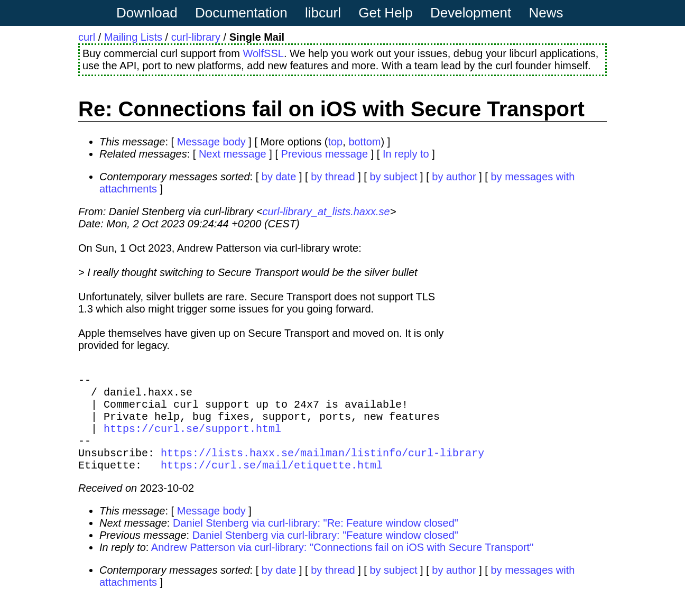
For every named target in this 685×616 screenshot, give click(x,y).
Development (471, 13)
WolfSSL (263, 53)
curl (87, 37)
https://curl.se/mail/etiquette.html (272, 481)
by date (279, 177)
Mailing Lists (133, 37)
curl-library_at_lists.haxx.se (326, 212)
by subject (393, 177)
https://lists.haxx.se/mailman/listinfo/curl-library (322, 467)
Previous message (325, 154)
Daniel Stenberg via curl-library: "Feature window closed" (325, 552)
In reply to (406, 154)
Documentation (241, 13)
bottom (364, 142)
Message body (211, 142)
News (546, 13)
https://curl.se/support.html (192, 439)
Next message (233, 154)
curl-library (196, 37)
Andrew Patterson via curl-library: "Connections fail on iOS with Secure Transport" (342, 564)
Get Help (386, 13)
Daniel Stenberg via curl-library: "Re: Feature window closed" (316, 540)
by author (454, 177)
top (335, 142)
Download (147, 13)
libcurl (323, 13)
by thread (333, 177)
